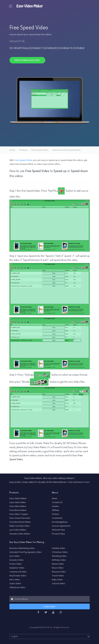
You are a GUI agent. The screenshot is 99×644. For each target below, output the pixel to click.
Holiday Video (59, 548)
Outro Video (15, 583)
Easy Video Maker (37, 447)
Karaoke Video (17, 560)
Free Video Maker (18, 506)
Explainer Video (17, 568)
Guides (55, 506)
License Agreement (61, 526)
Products (23, 150)
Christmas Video (60, 552)
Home (12, 150)
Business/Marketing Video (22, 548)
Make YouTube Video (20, 526)
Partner (56, 514)
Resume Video (59, 572)
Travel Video (58, 576)
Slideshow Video (17, 587)
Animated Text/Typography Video (25, 552)
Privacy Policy (58, 534)
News (55, 498)
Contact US (57, 502)
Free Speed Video (40, 150)
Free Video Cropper (19, 514)
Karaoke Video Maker (20, 534)
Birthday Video (59, 560)
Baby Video (57, 579)
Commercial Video (18, 572)
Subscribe (49, 607)
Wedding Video (59, 556)
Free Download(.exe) (27, 60)
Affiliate (56, 510)
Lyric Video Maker (18, 530)
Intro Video (15, 579)
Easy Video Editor (18, 502)
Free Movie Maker (18, 510)
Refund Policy (58, 530)
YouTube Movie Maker (20, 522)
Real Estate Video (18, 576)
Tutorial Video (59, 583)
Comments (57, 518)
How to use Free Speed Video (66, 150)
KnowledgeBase (60, 522)
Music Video (58, 568)
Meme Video (58, 564)
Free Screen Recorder (20, 518)
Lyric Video (15, 556)
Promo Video (16, 564)
